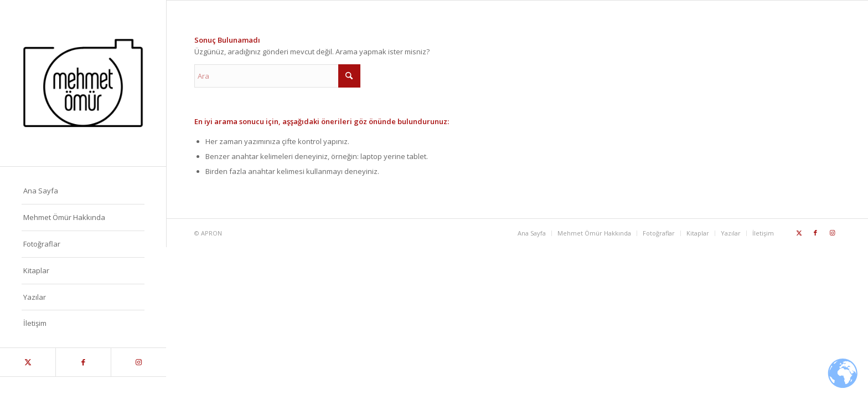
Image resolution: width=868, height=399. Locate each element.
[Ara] (277, 76)
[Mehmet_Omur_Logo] (83, 83)
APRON (211, 233)
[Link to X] (28, 362)
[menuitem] (83, 191)
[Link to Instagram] (138, 362)
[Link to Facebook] (83, 362)
